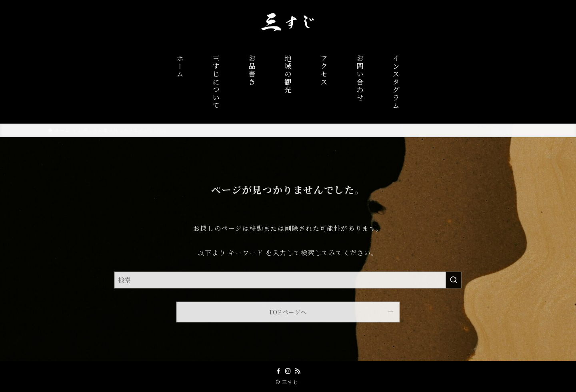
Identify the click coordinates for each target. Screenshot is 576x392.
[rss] (298, 371)
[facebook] (278, 371)
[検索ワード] (288, 280)
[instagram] (288, 371)
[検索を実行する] (454, 280)
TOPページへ (288, 312)
